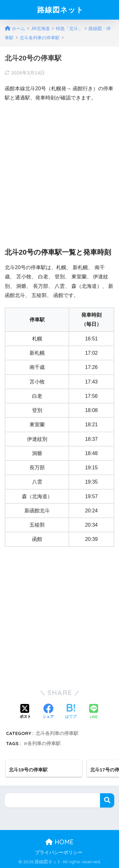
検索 (107, 800)
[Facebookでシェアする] (48, 712)
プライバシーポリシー (59, 852)
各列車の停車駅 (44, 743)
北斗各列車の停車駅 (57, 733)
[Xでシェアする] (25, 712)
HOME (60, 842)
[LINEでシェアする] (94, 712)
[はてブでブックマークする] (71, 712)
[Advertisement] (60, 170)
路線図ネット (60, 10)
